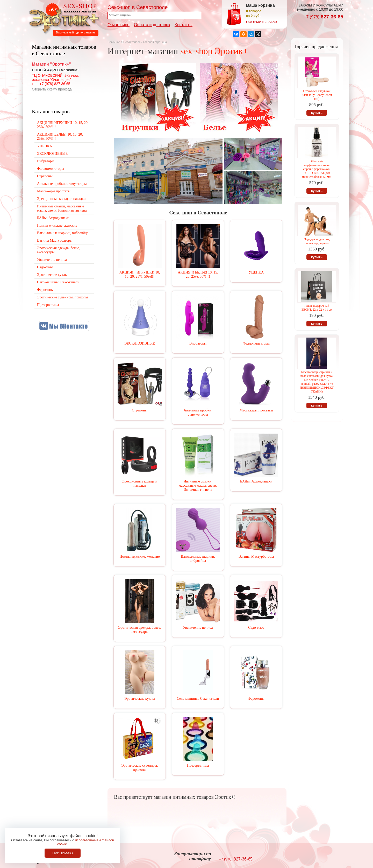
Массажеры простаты (256, 410)
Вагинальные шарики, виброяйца (198, 559)
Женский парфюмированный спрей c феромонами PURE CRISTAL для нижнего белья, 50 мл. (317, 169)
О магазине (119, 25)
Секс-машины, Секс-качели (198, 699)
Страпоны (140, 410)
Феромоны (256, 699)
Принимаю (63, 853)
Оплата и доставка (152, 25)
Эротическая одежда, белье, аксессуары (139, 630)
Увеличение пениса (198, 628)
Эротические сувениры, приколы (139, 768)
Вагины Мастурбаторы (256, 556)
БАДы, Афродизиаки (256, 481)
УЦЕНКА (256, 272)
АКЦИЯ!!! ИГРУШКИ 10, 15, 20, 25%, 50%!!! (140, 274)
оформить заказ (261, 22)
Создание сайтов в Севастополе (322, 857)
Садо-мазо (256, 628)
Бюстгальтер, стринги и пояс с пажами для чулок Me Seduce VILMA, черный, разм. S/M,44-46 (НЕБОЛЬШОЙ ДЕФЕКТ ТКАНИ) (317, 382)
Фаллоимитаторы (256, 343)
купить (317, 113)
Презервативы (198, 765)
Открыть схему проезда (52, 89)
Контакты (184, 25)
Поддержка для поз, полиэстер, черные (317, 241)
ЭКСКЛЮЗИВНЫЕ (140, 343)
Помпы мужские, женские (140, 556)
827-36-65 (324, 17)
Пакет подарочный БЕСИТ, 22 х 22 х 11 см (317, 308)
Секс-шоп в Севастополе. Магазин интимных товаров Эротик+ (63, 18)
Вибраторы (198, 343)
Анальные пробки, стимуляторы (198, 412)
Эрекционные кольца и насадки (140, 483)
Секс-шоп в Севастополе (124, 42)
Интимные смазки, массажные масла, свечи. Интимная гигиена (198, 485)
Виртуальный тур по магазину (76, 32)
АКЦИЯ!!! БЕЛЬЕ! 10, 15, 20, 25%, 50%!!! (198, 274)
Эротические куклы (139, 699)
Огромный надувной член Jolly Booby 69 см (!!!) (317, 95)
